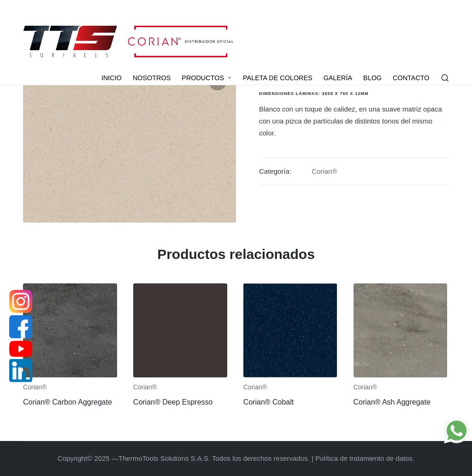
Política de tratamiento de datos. (365, 458)
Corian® (324, 171)
